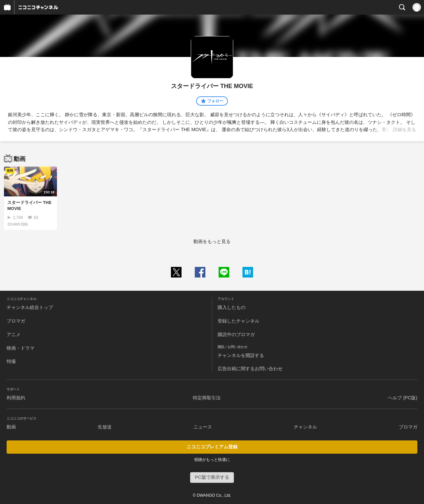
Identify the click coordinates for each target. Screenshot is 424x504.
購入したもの (232, 307)
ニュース (203, 427)
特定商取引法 (207, 398)
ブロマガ (16, 321)
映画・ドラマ (21, 348)
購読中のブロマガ (236, 334)
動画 (11, 427)
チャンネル (305, 427)
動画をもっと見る (212, 241)
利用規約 (16, 398)
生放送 (105, 427)
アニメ (14, 334)
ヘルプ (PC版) (403, 398)
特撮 (11, 361)
